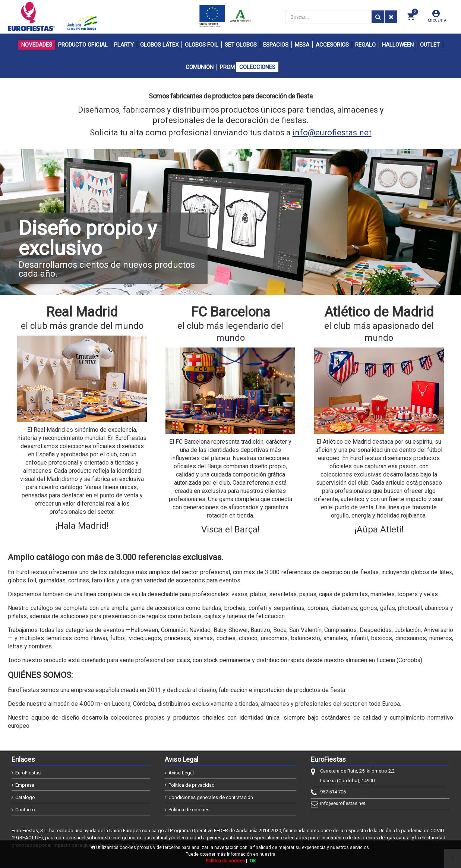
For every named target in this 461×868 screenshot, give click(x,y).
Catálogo (25, 797)
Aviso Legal (181, 773)
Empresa (25, 785)
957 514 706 (333, 792)
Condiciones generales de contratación (211, 797)
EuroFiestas (28, 773)
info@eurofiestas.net (332, 133)
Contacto (25, 810)
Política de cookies (189, 810)
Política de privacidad (192, 785)
